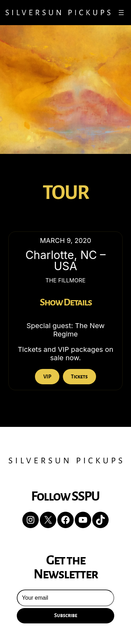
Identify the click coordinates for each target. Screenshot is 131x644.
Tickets (79, 377)
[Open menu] (121, 13)
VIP (47, 377)
